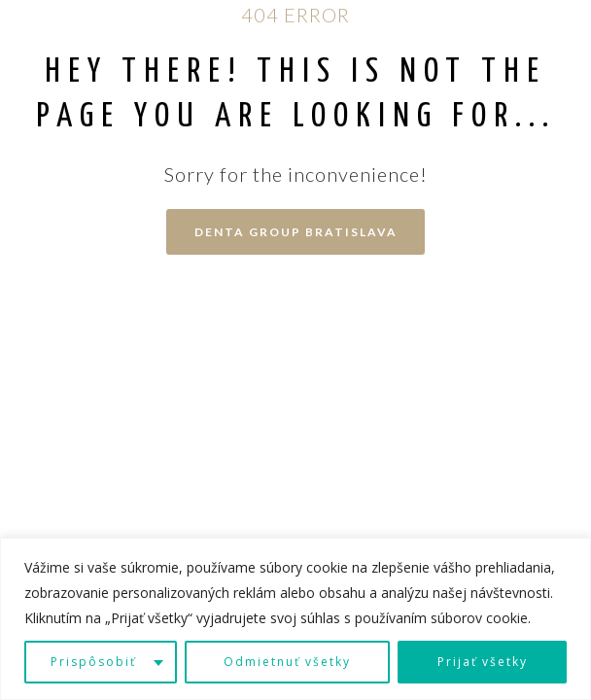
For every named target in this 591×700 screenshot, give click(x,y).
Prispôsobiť (93, 662)
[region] (295, 619)
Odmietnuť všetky (287, 662)
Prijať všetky (483, 662)
